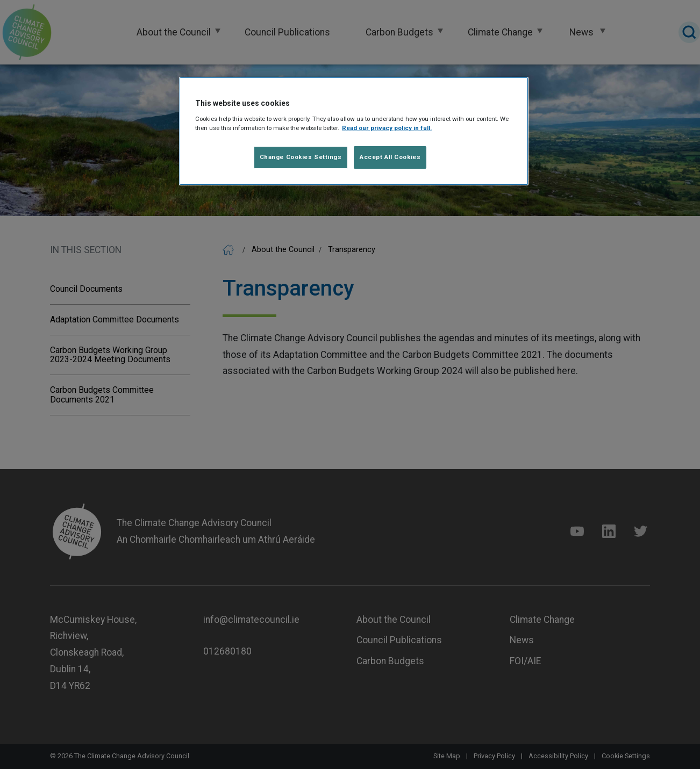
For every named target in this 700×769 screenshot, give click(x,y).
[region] (354, 131)
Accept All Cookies (390, 157)
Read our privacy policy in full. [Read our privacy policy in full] (387, 128)
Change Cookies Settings (301, 157)
